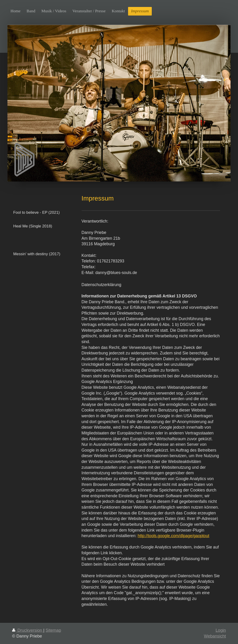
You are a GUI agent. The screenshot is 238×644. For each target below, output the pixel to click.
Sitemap (53, 630)
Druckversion (28, 630)
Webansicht (215, 636)
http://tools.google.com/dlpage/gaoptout (173, 536)
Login (221, 630)
